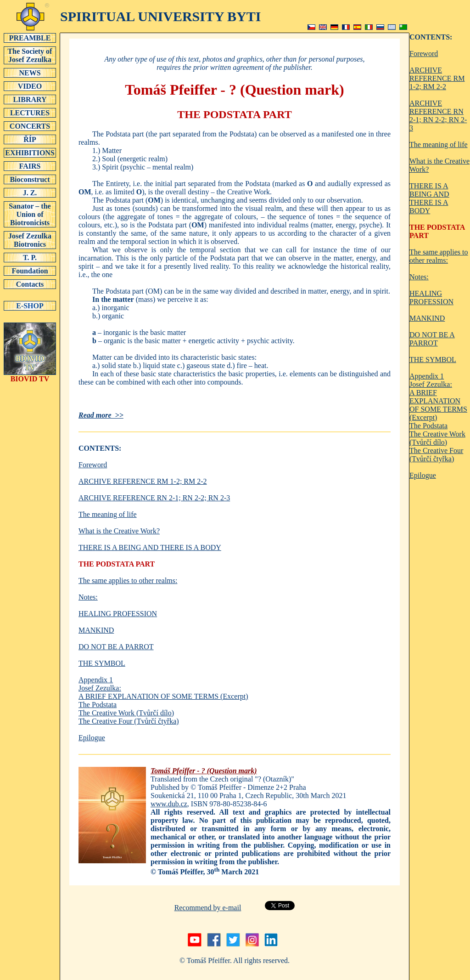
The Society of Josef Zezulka (30, 55)
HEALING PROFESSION (118, 614)
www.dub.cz (169, 804)
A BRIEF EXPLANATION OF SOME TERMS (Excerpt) (163, 696)
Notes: (88, 597)
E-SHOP (30, 306)
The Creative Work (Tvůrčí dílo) (126, 713)
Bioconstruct (30, 179)
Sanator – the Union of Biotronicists (30, 214)
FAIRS (30, 166)
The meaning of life (108, 514)
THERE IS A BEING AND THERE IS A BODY (150, 547)
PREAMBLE (30, 38)
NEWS (30, 73)
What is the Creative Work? (119, 531)
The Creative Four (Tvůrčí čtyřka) (129, 721)
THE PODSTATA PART (117, 564)
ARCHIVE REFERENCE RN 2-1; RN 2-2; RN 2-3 (154, 498)
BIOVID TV (30, 376)
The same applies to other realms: (128, 581)
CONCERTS (30, 126)
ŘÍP (30, 139)
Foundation (30, 271)
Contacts (30, 284)
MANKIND (96, 630)
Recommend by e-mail (208, 908)
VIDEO (30, 86)
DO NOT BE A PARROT (116, 647)
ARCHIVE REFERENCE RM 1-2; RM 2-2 (143, 481)
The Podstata (98, 705)
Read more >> (101, 415)
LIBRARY (30, 99)
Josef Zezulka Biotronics (30, 240)
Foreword (93, 465)
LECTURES (30, 113)
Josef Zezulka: (100, 688)
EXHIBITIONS (30, 153)
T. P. (30, 257)
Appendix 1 (96, 680)
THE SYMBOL (102, 663)
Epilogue (92, 738)
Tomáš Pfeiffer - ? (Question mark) (204, 771)
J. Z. (30, 193)
